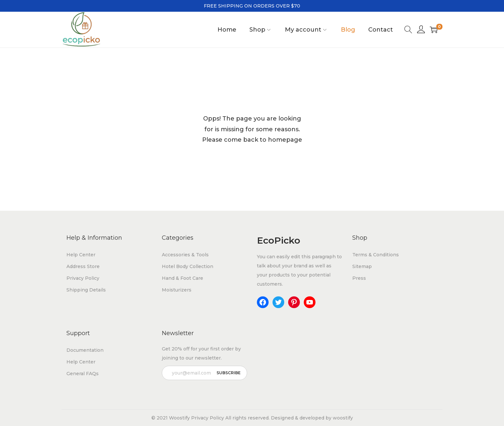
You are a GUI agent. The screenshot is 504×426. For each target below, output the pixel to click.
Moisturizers (177, 290)
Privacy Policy (83, 278)
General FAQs (83, 374)
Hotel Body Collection (188, 266)
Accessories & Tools (185, 255)
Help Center (81, 255)
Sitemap (362, 266)
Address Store (83, 266)
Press (359, 278)
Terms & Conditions (376, 255)
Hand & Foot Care (182, 278)
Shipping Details (86, 290)
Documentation (85, 350)
